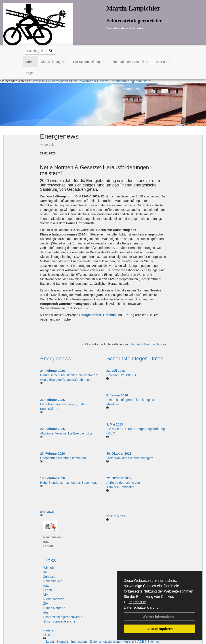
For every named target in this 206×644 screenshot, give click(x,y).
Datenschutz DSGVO (121, 375)
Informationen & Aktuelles (130, 62)
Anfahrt (129, 642)
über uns (163, 62)
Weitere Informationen (160, 616)
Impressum (137, 602)
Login (30, 73)
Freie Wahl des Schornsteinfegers (130, 458)
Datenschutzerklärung (141, 607)
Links (50, 560)
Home (30, 62)
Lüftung (128, 315)
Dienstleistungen (54, 62)
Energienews (56, 358)
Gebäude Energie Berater (148, 344)
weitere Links (48, 634)
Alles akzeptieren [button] (160, 629)
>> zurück (47, 144)
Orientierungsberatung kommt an (63, 458)
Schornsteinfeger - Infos (135, 358)
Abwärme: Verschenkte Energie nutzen (67, 433)
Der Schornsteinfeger (89, 62)
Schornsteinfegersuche (59, 621)
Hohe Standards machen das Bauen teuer (69, 483)
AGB (141, 642)
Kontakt (62, 642)
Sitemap (153, 642)
